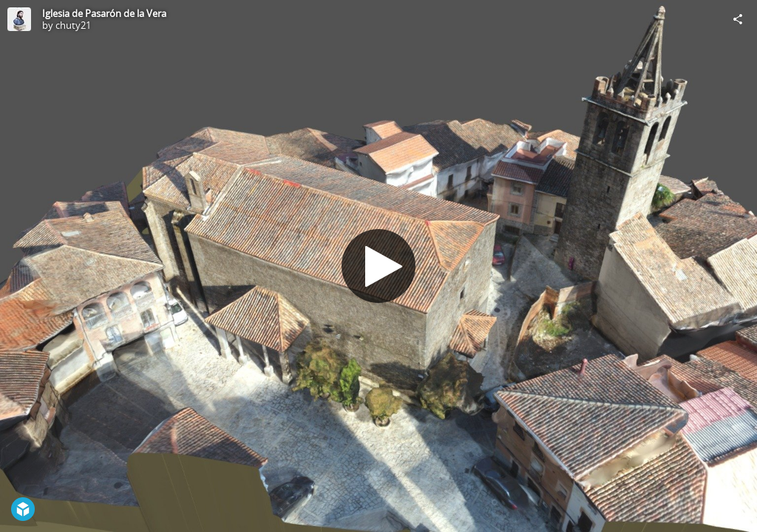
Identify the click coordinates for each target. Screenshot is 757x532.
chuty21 (73, 25)
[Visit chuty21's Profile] (19, 19)
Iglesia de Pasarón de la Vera (104, 13)
